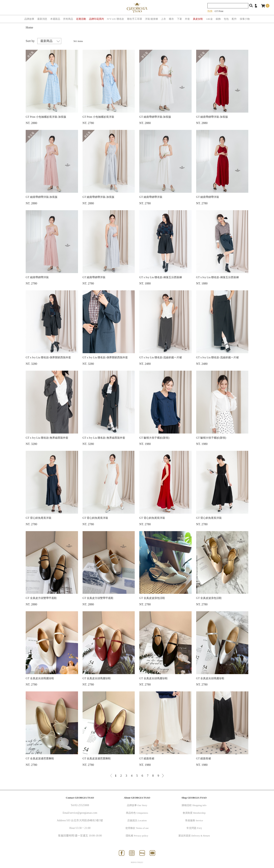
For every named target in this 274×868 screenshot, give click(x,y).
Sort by (30, 41)
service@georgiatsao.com (83, 813)
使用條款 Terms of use (137, 828)
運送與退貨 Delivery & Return (194, 836)
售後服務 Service (194, 820)
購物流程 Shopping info (194, 805)
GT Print (219, 11)
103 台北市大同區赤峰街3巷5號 (85, 820)
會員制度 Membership (194, 813)
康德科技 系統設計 (137, 862)
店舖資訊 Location (137, 820)
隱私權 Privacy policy (137, 836)
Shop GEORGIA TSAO (194, 798)
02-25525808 (82, 805)
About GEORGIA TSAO (137, 798)
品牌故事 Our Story (137, 805)
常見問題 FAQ (194, 828)
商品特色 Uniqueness (137, 813)
